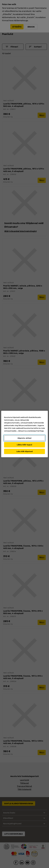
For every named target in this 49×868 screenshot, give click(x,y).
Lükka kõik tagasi (24, 445)
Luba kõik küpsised (25, 451)
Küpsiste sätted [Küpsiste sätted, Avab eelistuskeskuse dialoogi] (24, 438)
